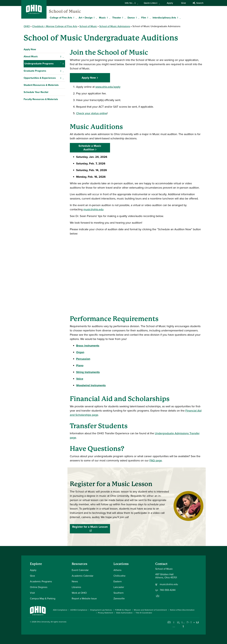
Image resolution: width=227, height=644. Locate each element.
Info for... (131, 3)
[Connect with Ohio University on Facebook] (169, 622)
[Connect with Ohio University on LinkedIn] (179, 622)
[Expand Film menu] (148, 18)
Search (198, 3)
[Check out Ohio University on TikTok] (193, 622)
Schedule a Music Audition (90, 148)
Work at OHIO (79, 593)
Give (183, 3)
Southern (119, 593)
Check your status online (92, 113)
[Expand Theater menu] (123, 18)
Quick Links (152, 3)
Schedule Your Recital (36, 156)
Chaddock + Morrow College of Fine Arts (55, 26)
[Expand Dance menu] (137, 18)
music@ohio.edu (93, 209)
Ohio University (43, 622)
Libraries (76, 587)
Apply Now (30, 49)
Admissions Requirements (42, 70)
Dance (131, 18)
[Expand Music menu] (108, 18)
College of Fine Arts (61, 18)
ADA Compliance (60, 610)
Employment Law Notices (101, 610)
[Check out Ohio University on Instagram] (174, 626)
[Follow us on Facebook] (158, 596)
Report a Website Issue (84, 598)
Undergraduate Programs (39, 64)
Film (144, 18)
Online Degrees (39, 587)
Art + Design (86, 18)
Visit (32, 593)
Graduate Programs (35, 135)
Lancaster (119, 587)
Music (102, 18)
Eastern (118, 581)
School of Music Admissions (115, 26)
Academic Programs (41, 581)
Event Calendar (80, 570)
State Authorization (124, 613)
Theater (117, 18)
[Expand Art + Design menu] (95, 18)
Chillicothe (119, 576)
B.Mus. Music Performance (41, 106)
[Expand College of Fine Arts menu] (75, 18)
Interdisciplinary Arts (164, 18)
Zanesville (119, 598)
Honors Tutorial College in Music (44, 120)
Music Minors (34, 127)
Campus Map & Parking (43, 598)
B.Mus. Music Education (40, 92)
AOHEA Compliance (79, 610)
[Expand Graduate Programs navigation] (62, 135)
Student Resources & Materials (41, 149)
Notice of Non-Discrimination (182, 610)
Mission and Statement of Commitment (150, 610)
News (75, 581)
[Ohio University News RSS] (197, 622)
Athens (117, 570)
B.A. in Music (33, 113)
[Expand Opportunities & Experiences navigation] (62, 142)
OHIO (27, 26)
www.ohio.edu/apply (108, 87)
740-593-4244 (168, 590)
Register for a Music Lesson (91, 529)
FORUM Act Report (123, 610)
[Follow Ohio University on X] (188, 622)
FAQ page (156, 460)
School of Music (65, 11)
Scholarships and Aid (38, 78)
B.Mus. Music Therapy (39, 99)
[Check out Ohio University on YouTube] (183, 624)
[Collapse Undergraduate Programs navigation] (62, 64)
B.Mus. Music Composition (41, 85)
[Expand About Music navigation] (62, 56)
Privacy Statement (106, 613)
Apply (170, 3)
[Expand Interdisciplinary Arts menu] (178, 18)
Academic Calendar (83, 576)
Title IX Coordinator (144, 613)
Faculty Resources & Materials (41, 163)
